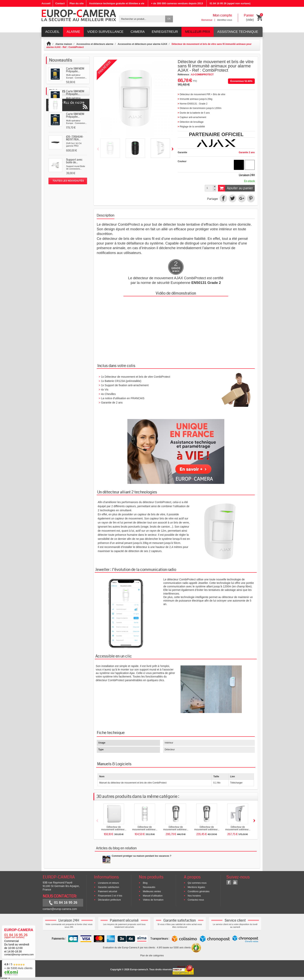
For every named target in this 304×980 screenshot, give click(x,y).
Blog (145, 883)
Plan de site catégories (152, 956)
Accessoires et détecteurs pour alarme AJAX (142, 44)
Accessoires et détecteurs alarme (95, 44)
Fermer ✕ (5, 978)
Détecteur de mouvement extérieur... (114, 828)
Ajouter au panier (235, 188)
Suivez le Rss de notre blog (68, 228)
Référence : (184, 75)
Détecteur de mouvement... (74, 203)
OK (169, 19)
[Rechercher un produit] (142, 19)
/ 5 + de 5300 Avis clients (18, 968)
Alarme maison (64, 44)
